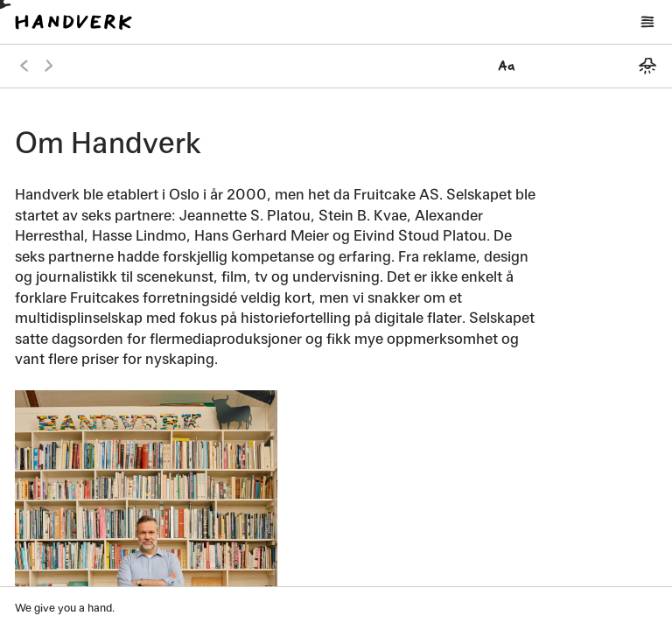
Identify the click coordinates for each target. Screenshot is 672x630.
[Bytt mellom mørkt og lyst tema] (647, 66)
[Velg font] (507, 66)
